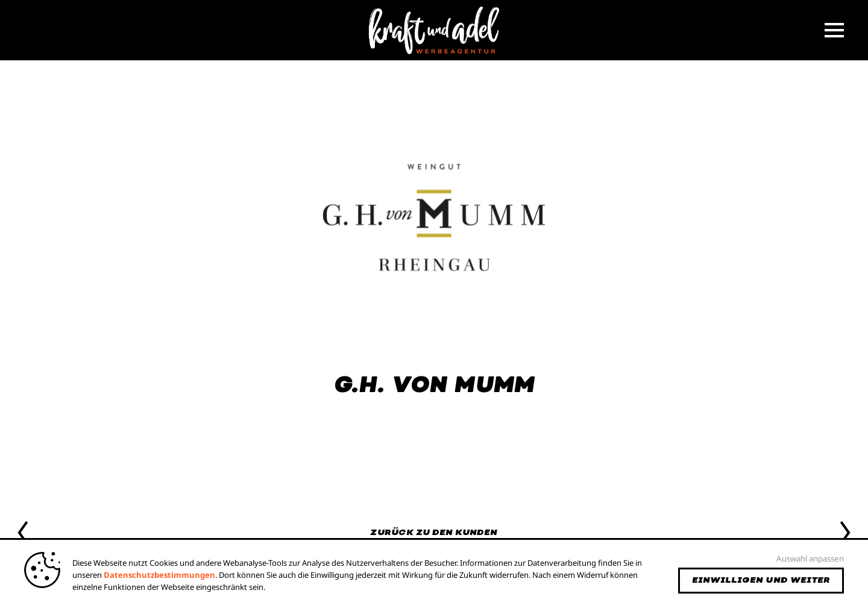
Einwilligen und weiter (761, 580)
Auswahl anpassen (810, 559)
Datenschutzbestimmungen (159, 575)
